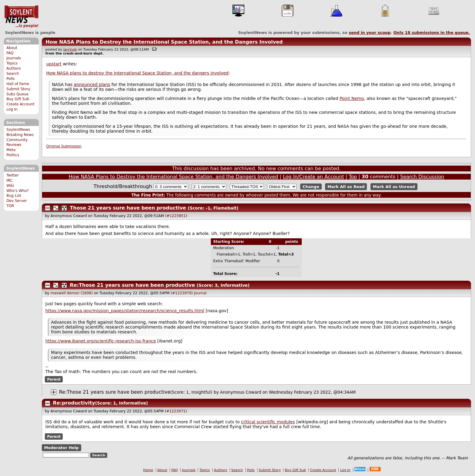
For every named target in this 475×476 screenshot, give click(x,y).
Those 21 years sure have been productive (128, 208)
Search (13, 74)
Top (353, 177)
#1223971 (176, 411)
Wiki (10, 186)
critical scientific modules (268, 422)
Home (148, 470)
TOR (10, 206)
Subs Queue (17, 94)
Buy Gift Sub (18, 99)
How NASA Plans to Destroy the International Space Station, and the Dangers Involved (164, 42)
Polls (10, 79)
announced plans (92, 84)
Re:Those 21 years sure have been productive (133, 285)
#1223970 (182, 293)
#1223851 (176, 216)
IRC (9, 180)
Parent (54, 379)
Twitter (12, 175)
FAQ (10, 53)
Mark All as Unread (394, 187)
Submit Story (18, 89)
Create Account (20, 104)
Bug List (14, 196)
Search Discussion (422, 177)
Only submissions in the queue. (432, 33)
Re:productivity (74, 403)
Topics (12, 63)
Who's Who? (18, 191)
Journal (200, 293)
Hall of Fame (18, 84)
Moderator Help (61, 448)
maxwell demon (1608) (72, 293)
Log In (12, 109)
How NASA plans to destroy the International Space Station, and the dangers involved (138, 73)
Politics (13, 155)
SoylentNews (21, 17)
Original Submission (64, 146)
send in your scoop (370, 33)
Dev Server (17, 201)
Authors (13, 68)
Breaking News (20, 135)
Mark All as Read (346, 187)
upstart (54, 64)
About (12, 48)
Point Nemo (352, 98)
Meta (11, 150)
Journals (14, 58)
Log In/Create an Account (314, 177)
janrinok (70, 50)
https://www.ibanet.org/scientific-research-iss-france (101, 341)
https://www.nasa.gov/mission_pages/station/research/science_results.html (125, 311)
